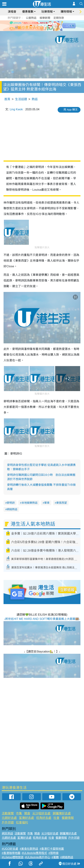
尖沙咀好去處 (41, 813)
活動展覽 (8, 813)
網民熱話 (7, 834)
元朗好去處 (9, 818)
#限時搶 (53, 853)
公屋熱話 (31, 18)
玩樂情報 (47, 12)
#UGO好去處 (10, 849)
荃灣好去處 (26, 818)
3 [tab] (41, 26)
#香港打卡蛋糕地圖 (52, 849)
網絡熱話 (12, 509)
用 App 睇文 (71, 110)
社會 (56, 818)
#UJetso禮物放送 (13, 857)
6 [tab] (52, 26)
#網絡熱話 (67, 857)
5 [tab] (48, 26)
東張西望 (62, 503)
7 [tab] (41, 30)
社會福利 (22, 823)
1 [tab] (34, 26)
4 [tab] (45, 26)
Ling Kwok (16, 109)
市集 (19, 813)
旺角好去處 (44, 818)
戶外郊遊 (8, 823)
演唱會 (12, 12)
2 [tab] (38, 26)
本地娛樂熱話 (30, 503)
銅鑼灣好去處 (62, 813)
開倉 (27, 813)
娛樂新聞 (45, 18)
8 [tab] (45, 30)
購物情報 (66, 12)
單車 (47, 503)
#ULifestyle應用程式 (34, 853)
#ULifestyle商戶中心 (38, 857)
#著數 (55, 857)
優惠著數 (28, 12)
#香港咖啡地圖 (11, 853)
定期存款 (59, 18)
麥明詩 (11, 503)
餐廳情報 (68, 818)
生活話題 (21, 99)
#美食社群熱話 (29, 849)
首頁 (7, 99)
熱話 (35, 99)
